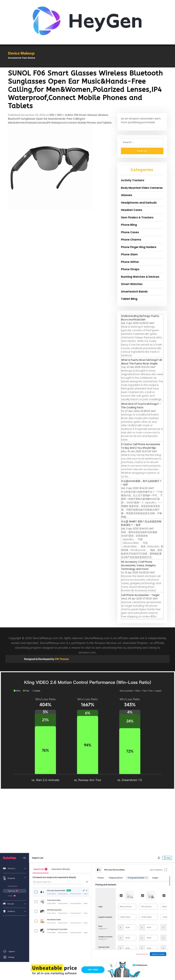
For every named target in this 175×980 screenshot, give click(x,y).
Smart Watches (132, 284)
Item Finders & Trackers (137, 217)
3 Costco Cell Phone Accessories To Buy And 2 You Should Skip (141, 446)
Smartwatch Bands (134, 292)
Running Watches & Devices (140, 277)
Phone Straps (130, 269)
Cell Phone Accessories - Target (140, 595)
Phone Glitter (130, 262)
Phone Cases (130, 232)
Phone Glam (129, 254)
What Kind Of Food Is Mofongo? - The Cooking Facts (141, 406)
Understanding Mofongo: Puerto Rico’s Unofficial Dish (140, 318)
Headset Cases (132, 210)
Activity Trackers (133, 180)
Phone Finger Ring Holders (139, 247)
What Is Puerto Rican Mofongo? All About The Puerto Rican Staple (142, 362)
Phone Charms (131, 240)
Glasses (127, 195)
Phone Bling (129, 225)
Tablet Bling (129, 299)
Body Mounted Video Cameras (142, 188)
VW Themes (62, 659)
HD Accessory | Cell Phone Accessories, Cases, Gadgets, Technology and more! (139, 565)
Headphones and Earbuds (139, 203)
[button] (87, 66)
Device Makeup (21, 53)
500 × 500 (56, 115)
